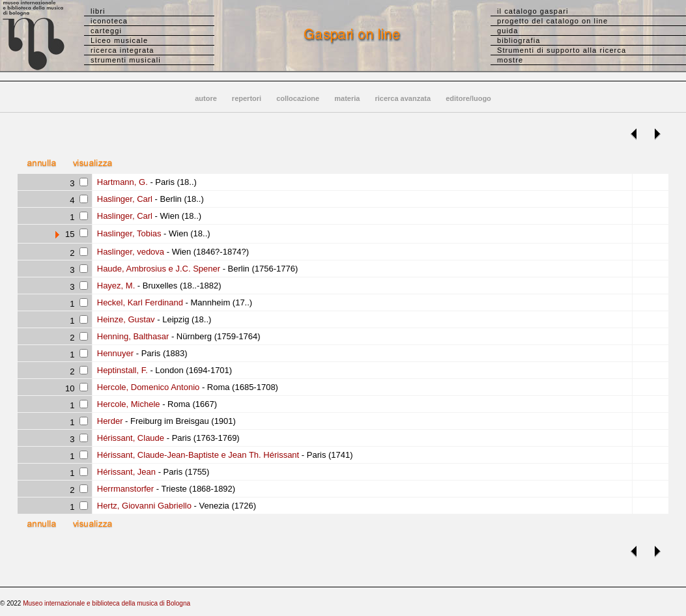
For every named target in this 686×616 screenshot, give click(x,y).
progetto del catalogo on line (552, 21)
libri (98, 11)
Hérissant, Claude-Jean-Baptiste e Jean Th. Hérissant (197, 455)
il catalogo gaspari (533, 11)
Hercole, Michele (127, 404)
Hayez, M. (115, 286)
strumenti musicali (126, 60)
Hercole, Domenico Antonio (147, 387)
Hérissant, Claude (129, 438)
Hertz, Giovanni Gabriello (143, 506)
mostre (510, 60)
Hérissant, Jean (125, 472)
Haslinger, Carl (123, 199)
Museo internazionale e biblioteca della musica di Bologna (107, 603)
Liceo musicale (119, 40)
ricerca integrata (122, 50)
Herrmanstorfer (124, 489)
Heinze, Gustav (125, 319)
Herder (108, 421)
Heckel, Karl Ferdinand (139, 302)
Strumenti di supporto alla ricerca (562, 50)
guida (507, 31)
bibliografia (519, 40)
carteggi (106, 31)
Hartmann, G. (121, 182)
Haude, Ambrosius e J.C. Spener (157, 269)
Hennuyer (114, 353)
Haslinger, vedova (129, 252)
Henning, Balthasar (132, 336)
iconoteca (109, 21)
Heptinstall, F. (121, 370)
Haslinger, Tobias (128, 233)
